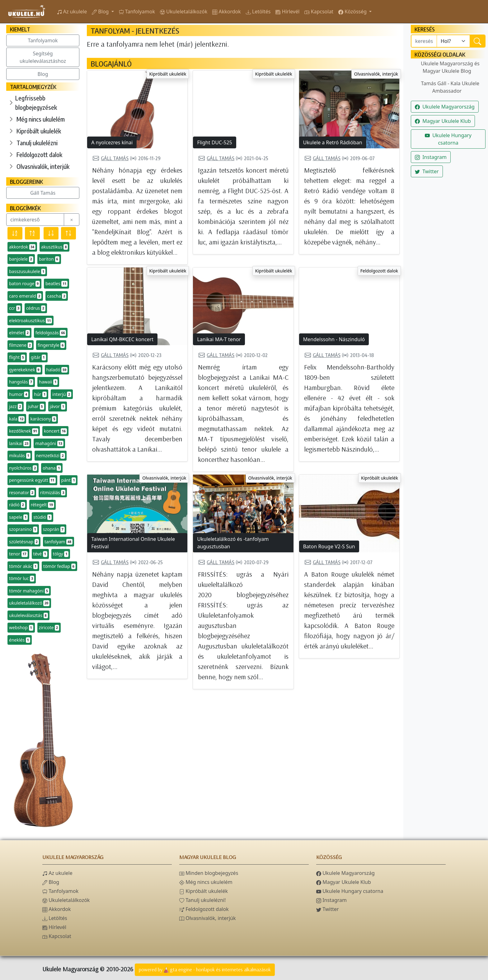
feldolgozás (51, 333)
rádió (17, 505)
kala (17, 419)
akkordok (22, 247)
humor (19, 394)
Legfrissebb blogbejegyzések (36, 102)
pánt (69, 480)
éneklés (20, 640)
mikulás (20, 456)
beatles (56, 284)
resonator (22, 493)
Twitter (427, 171)
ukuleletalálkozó (29, 603)
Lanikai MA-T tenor (219, 339)
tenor (18, 554)
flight (17, 357)
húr (40, 394)
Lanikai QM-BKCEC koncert (122, 339)
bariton (49, 259)
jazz (16, 406)
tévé (40, 554)
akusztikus (54, 247)
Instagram (431, 157)
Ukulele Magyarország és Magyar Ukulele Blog (450, 67)
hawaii (48, 382)
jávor (58, 406)
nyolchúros (23, 468)
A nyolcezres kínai (112, 142)
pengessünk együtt (32, 480)
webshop (21, 628)
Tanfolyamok (43, 40)
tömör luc (22, 578)
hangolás (21, 382)
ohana (52, 468)
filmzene (21, 345)
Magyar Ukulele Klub (443, 121)
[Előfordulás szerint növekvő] (68, 233)
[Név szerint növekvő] (32, 233)
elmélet (19, 333)
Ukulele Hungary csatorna (448, 139)
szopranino (23, 529)
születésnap (24, 542)
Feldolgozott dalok (39, 154)
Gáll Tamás (43, 193)
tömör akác (23, 566)
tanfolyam (59, 542)
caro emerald (25, 296)
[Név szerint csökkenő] (15, 233)
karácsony (43, 419)
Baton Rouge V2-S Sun (329, 546)
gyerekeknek (25, 370)
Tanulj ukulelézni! (202, 900)
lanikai (19, 444)
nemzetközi (51, 456)
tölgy (61, 554)
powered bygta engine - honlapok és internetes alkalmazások (205, 970)
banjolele (21, 259)
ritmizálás (53, 493)
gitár (38, 357)
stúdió (42, 517)
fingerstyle (51, 345)
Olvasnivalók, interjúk (43, 166)
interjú (62, 394)
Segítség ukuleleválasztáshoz (43, 57)
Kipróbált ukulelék (39, 131)
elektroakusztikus (30, 321)
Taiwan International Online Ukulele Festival (133, 543)
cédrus (36, 308)
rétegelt (42, 505)
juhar (36, 406)
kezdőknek (24, 431)
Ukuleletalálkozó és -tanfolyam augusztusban (233, 543)
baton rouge (24, 284)
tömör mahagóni (29, 591)
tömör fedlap (59, 566)
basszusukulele (27, 272)
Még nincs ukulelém (41, 119)
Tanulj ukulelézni (37, 143)
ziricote (49, 628)
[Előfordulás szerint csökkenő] (51, 233)
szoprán (54, 529)
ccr (15, 308)
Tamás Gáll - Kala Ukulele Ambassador (450, 87)
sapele (18, 517)
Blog (101, 12)
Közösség (353, 12)
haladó (57, 370)
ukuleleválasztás (28, 615)
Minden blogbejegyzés (209, 873)
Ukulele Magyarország (445, 107)
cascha (57, 296)
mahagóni (49, 444)
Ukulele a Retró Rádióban (333, 142)
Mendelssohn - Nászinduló (334, 339)
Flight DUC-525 (214, 142)
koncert (55, 431)
